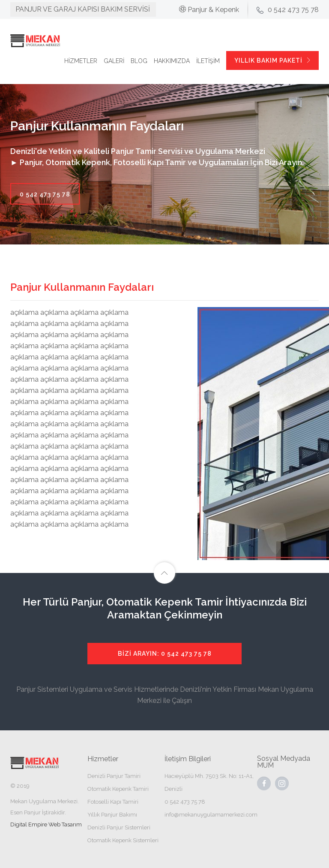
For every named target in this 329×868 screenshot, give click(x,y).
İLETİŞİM (208, 61)
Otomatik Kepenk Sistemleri (123, 840)
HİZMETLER (81, 61)
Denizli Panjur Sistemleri (119, 827)
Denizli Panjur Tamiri (114, 776)
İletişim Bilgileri (188, 759)
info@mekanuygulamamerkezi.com (211, 815)
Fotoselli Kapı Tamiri (113, 802)
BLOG (139, 61)
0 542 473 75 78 (45, 194)
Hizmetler (103, 759)
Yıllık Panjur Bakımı (112, 815)
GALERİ (114, 61)
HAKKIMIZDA (172, 61)
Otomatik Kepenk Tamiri (118, 789)
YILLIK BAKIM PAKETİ (273, 60)
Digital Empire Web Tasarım (46, 824)
